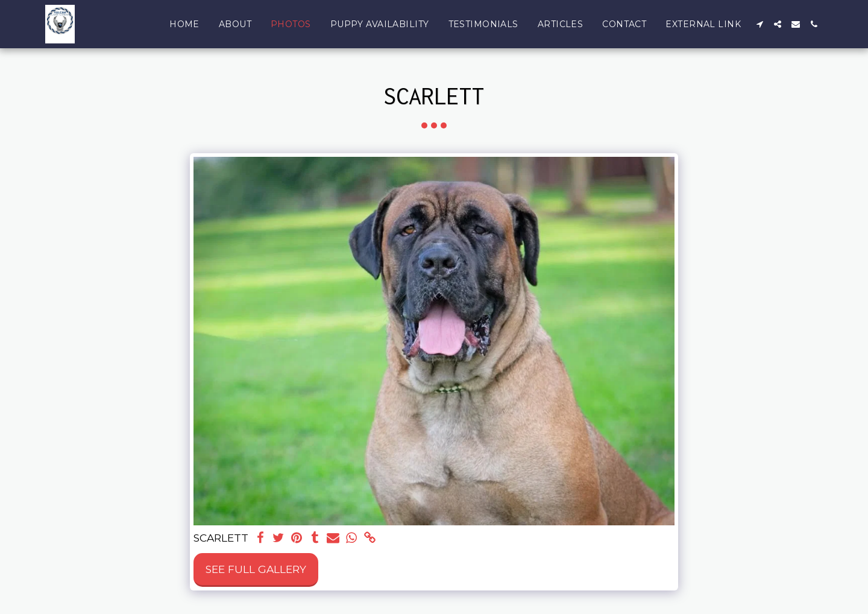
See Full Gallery (256, 569)
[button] (759, 24)
